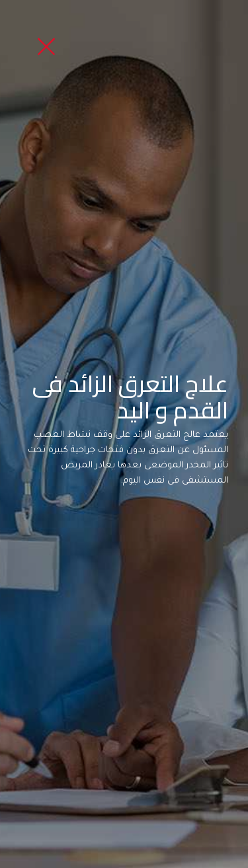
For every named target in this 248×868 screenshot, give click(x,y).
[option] (124, 434)
